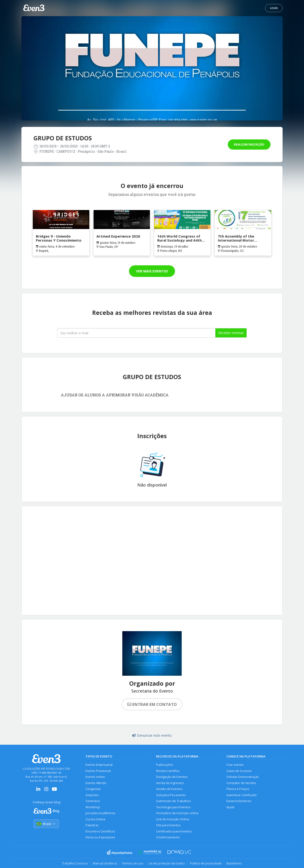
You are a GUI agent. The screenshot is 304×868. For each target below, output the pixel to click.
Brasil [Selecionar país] (46, 824)
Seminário (93, 801)
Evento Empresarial (99, 765)
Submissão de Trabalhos (173, 801)
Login (274, 8)
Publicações (164, 765)
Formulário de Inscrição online (177, 813)
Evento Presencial (98, 771)
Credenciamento (168, 837)
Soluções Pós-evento (171, 795)
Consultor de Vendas (241, 783)
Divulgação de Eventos (172, 777)
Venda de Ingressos (170, 783)
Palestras (92, 825)
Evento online (95, 777)
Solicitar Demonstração (243, 777)
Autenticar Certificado (242, 795)
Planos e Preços (238, 789)
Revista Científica (168, 771)
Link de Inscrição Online (173, 819)
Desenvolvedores (239, 801)
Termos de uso (133, 863)
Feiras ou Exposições (100, 837)
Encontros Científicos (100, 831)
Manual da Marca (105, 863)
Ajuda (230, 807)
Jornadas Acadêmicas (100, 813)
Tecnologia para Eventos (173, 807)
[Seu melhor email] (136, 333)
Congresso (93, 789)
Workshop (93, 807)
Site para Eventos (168, 825)
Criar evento (235, 765)
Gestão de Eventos (169, 789)
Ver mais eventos (152, 271)
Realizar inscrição (249, 145)
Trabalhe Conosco (75, 863)
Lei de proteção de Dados (167, 863)
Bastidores (234, 863)
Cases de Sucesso (239, 771)
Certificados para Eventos (174, 831)
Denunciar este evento (152, 735)
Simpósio (92, 795)
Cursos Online (95, 819)
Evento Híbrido (96, 783)
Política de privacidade (206, 863)
